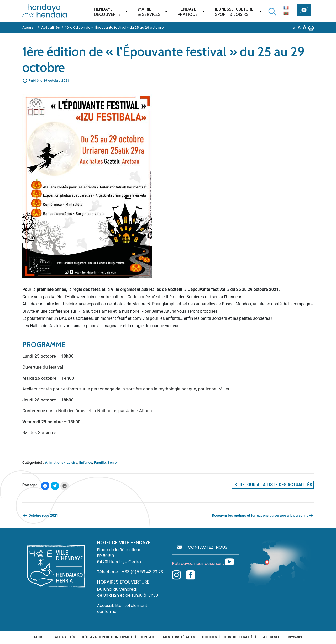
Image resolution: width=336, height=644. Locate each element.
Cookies (209, 637)
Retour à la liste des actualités (273, 485)
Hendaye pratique (188, 12)
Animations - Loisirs (61, 462)
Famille (100, 462)
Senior (113, 462)
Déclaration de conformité (107, 637)
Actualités (65, 637)
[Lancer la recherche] (272, 12)
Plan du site (270, 637)
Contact (148, 637)
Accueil (41, 637)
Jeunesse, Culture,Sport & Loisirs (235, 12)
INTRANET (295, 637)
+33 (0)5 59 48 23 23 (143, 572)
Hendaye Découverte (107, 12)
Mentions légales (179, 637)
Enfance (86, 462)
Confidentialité (238, 637)
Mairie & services (149, 12)
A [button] (294, 28)
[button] (311, 28)
